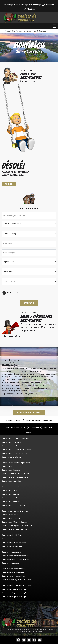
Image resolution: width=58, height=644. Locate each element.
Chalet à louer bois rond (10, 539)
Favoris (8, 4)
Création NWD (38, 632)
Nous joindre (28, 632)
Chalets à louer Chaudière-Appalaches (16, 463)
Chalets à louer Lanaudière (11, 481)
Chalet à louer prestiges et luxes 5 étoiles (17, 586)
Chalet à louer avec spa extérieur (14, 572)
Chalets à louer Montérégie (12, 498)
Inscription (48, 4)
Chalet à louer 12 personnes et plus (15, 589)
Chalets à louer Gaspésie (11, 470)
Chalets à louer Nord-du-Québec (13, 505)
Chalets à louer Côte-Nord (11, 466)
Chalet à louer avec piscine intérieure (15, 556)
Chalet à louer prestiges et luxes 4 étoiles (17, 580)
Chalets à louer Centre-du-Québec (14, 453)
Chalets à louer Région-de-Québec (14, 522)
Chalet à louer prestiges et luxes (13, 576)
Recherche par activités (29, 412)
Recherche (29, 303)
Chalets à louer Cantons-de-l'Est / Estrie (16, 450)
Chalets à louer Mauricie (10, 494)
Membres (30, 9)
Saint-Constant (40, 31)
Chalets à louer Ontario (10, 515)
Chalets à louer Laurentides (12, 487)
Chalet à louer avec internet (12, 546)
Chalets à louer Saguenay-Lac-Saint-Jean (17, 526)
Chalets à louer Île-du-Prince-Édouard (15, 474)
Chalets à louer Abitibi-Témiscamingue (16, 439)
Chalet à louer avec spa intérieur (13, 569)
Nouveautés (47, 420)
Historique (35, 4)
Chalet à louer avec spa (10, 563)
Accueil (8, 31)
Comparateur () (23, 427)
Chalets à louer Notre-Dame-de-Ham (15, 529)
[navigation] (54, 26)
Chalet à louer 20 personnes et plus (15, 593)
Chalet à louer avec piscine (11, 552)
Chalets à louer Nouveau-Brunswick (15, 511)
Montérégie (28, 31)
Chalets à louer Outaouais (11, 518)
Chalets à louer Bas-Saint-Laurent (14, 446)
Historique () (36, 427)
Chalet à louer (17, 31)
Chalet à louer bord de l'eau (12, 535)
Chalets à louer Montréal (11, 502)
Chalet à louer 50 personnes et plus (15, 597)
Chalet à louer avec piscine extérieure (15, 559)
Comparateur (21, 4)
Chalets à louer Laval (9, 491)
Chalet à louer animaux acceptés (14, 543)
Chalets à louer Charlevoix (11, 457)
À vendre (27, 420)
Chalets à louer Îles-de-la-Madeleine (15, 477)
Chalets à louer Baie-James (12, 442)
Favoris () (10, 427)
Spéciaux (18, 420)
